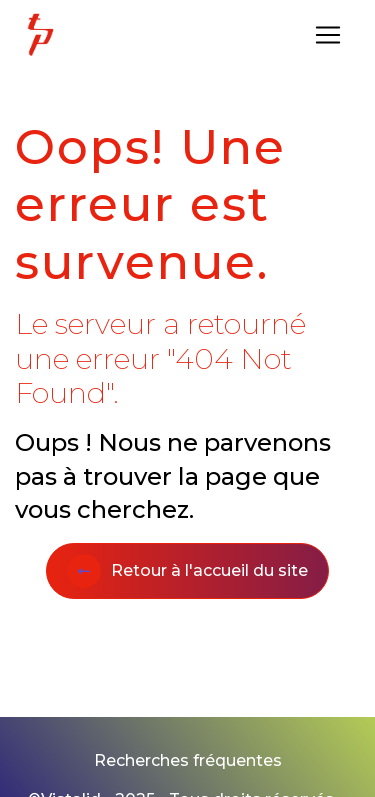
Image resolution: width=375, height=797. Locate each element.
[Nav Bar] (328, 35)
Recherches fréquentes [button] (188, 760)
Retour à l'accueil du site (187, 571)
